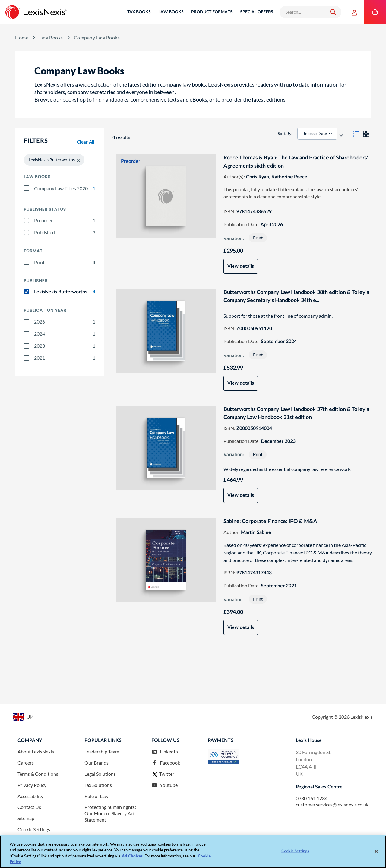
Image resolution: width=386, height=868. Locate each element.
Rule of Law (96, 796)
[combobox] (303, 12)
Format (33, 251)
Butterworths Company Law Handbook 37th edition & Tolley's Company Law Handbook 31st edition (297, 413)
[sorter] (318, 134)
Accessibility (30, 796)
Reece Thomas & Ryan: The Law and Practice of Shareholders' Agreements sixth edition (297, 162)
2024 (65, 334)
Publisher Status (45, 209)
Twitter (163, 774)
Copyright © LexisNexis (342, 717)
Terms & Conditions (38, 774)
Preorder (65, 220)
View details (242, 266)
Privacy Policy (32, 785)
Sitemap (26, 818)
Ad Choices (132, 856)
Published (65, 232)
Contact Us (29, 808)
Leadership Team (102, 752)
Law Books (51, 38)
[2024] (27, 334)
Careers (26, 763)
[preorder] (27, 220)
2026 (65, 322)
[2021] (27, 358)
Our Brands (96, 763)
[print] (27, 262)
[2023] (27, 346)
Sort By (285, 133)
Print (65, 262)
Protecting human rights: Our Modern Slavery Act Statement (110, 814)
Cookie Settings (34, 830)
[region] (193, 852)
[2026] (27, 322)
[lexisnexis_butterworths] (27, 292)
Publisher (36, 281)
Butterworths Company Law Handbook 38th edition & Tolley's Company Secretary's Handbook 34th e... (297, 297)
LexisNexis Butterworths (65, 292)
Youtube (165, 785)
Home (22, 38)
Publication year (45, 310)
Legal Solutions (100, 774)
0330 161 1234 (312, 799)
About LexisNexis (36, 752)
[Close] (376, 851)
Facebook (166, 763)
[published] (27, 232)
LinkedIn (165, 752)
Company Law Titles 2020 (65, 188)
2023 (65, 346)
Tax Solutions (98, 785)
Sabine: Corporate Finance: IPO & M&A (272, 522)
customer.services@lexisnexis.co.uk (332, 805)
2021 (65, 358)
